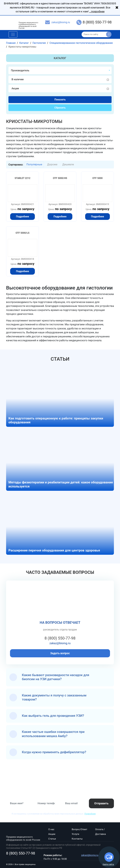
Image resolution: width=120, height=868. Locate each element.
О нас (51, 829)
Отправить (101, 803)
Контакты (77, 839)
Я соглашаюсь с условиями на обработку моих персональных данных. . (54, 814)
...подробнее (97, 11)
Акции (52, 834)
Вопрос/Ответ (79, 829)
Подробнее (90, 814)
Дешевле (68, 164)
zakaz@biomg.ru (61, 22)
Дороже (52, 164)
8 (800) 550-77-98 (97, 22)
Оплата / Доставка (100, 832)
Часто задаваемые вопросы (60, 572)
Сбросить (60, 108)
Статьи (60, 359)
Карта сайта (108, 864)
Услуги (75, 834)
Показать (60, 100)
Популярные (34, 164)
